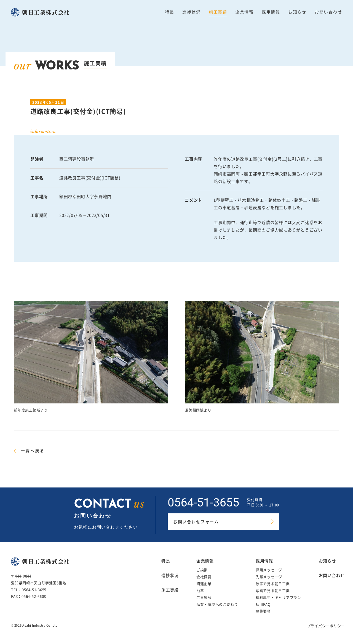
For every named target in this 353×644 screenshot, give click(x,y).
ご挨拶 (202, 570)
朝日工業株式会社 (46, 12)
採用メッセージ (269, 570)
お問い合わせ (328, 12)
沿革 (200, 590)
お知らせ (297, 12)
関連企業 (204, 584)
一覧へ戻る (33, 451)
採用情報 (271, 12)
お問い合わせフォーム (196, 522)
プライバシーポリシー (326, 626)
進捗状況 (191, 12)
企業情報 (244, 12)
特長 (169, 12)
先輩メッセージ (269, 577)
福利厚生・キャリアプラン (278, 597)
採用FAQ (263, 604)
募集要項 (263, 611)
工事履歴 (204, 597)
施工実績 (218, 12)
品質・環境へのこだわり (217, 604)
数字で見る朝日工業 (273, 584)
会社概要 (204, 577)
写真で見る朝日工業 (273, 590)
